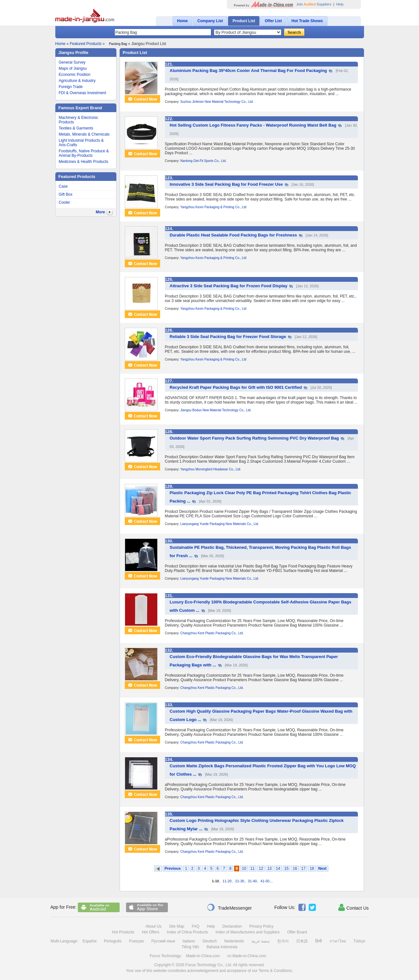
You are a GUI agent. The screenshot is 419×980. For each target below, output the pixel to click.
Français (136, 941)
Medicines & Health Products (84, 162)
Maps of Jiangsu (73, 68)
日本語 (302, 941)
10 (244, 869)
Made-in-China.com (203, 956)
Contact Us (353, 907)
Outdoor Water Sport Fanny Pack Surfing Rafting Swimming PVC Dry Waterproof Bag (254, 438)
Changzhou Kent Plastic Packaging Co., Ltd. (212, 633)
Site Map (176, 926)
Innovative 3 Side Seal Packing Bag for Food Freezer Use (226, 184)
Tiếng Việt (190, 947)
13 (269, 869)
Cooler (64, 202)
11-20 (227, 881)
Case (63, 186)
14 (278, 869)
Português (113, 941)
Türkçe (359, 941)
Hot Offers (150, 932)
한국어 (283, 941)
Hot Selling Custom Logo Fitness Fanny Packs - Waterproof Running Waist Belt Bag (253, 125)
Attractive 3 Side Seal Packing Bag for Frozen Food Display (229, 286)
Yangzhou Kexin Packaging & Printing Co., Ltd (214, 207)
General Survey (72, 62)
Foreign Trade (71, 87)
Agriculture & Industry (77, 81)
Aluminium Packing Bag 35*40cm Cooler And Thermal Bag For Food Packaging (248, 71)
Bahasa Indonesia (222, 947)
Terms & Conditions (275, 971)
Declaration (232, 926)
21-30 (240, 881)
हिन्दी (319, 941)
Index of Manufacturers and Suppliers (247, 932)
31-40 (252, 881)
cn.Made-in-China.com (247, 956)
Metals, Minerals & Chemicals (84, 134)
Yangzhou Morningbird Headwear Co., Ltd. (211, 469)
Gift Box (66, 194)
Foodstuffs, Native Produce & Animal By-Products (84, 153)
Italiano (189, 941)
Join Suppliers (314, 4)
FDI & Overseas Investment (82, 93)
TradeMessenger (229, 907)
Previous (173, 869)
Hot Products (123, 932)
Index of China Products (187, 932)
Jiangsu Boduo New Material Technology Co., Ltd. (216, 410)
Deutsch (210, 941)
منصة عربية (260, 941)
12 (261, 869)
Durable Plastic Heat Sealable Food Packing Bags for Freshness (233, 235)
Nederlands (234, 941)
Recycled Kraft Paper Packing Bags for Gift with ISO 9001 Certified (236, 387)
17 (303, 869)
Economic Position (75, 75)
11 (253, 869)
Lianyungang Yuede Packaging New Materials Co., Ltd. (220, 524)
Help (340, 4)
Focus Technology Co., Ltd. (209, 965)
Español (90, 941)
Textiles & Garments (76, 128)
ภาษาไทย (338, 941)
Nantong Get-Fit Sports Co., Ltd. (203, 161)
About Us (154, 926)
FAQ (196, 926)
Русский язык (163, 941)
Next (323, 869)
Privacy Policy (262, 926)
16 (295, 869)
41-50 (265, 881)
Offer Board (297, 932)
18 (312, 869)
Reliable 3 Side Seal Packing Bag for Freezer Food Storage (228, 337)
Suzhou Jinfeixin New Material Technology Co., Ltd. (217, 102)
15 (286, 869)
